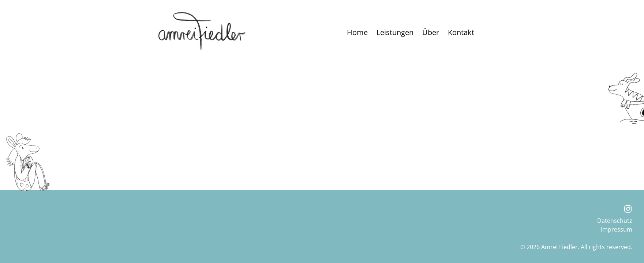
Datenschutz (615, 221)
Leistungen (395, 32)
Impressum (617, 229)
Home (357, 32)
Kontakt (461, 32)
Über (431, 32)
